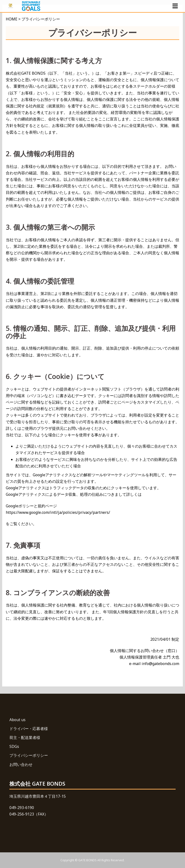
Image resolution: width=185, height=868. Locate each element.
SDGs (14, 746)
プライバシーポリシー (29, 755)
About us (17, 720)
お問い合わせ (21, 764)
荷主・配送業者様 (25, 737)
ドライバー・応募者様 (29, 729)
